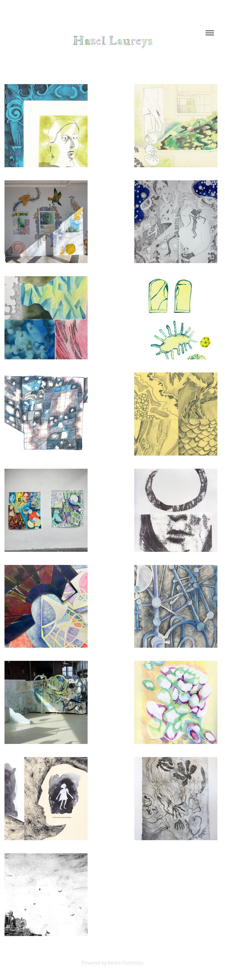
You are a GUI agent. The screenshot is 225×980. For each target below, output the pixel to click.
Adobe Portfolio (125, 963)
